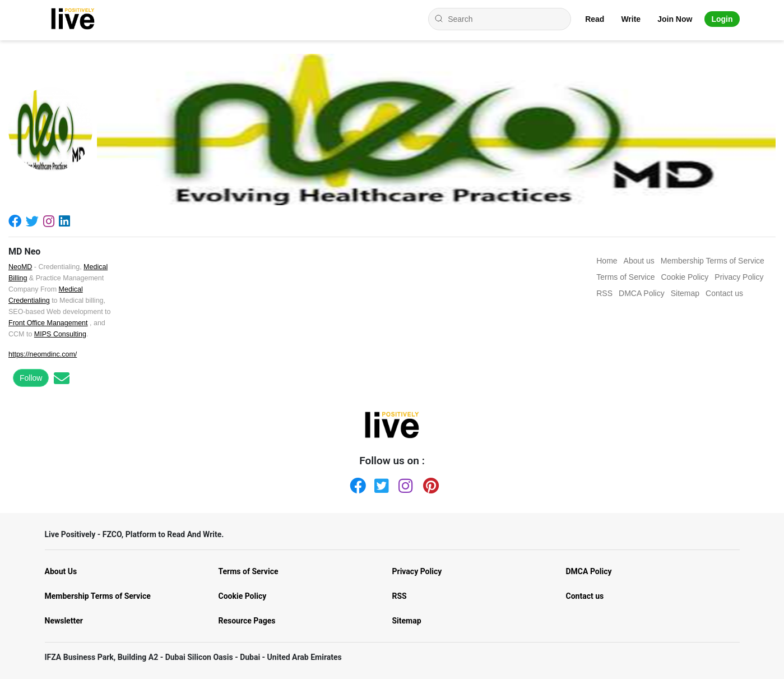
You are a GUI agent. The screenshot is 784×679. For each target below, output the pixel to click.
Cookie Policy (243, 596)
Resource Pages (247, 621)
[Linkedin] (67, 221)
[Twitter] (34, 221)
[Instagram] (51, 221)
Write (631, 19)
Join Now (675, 19)
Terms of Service (249, 571)
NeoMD (20, 267)
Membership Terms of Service (98, 596)
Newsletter (64, 621)
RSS (400, 596)
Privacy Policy (417, 571)
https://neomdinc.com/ (43, 354)
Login (722, 19)
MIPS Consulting (60, 334)
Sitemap (407, 621)
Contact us (585, 596)
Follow (31, 378)
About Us (61, 571)
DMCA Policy (589, 571)
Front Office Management (48, 323)
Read (595, 19)
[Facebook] (17, 221)
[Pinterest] (429, 483)
